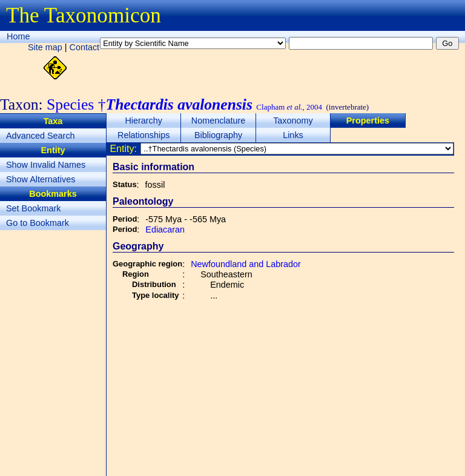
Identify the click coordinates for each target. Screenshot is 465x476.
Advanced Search (41, 136)
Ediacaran (165, 230)
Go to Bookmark (38, 223)
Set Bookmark (33, 208)
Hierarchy (143, 121)
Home (18, 36)
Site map (45, 47)
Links (293, 135)
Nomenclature (219, 121)
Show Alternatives (41, 179)
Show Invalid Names (46, 165)
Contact (85, 47)
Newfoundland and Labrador (246, 264)
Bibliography (218, 135)
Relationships (143, 135)
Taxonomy (293, 121)
